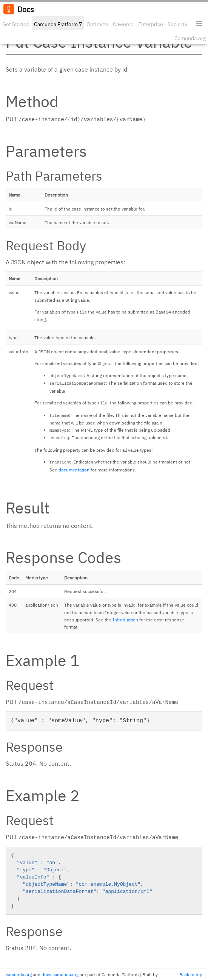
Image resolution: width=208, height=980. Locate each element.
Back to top (191, 975)
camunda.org (19, 975)
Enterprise (151, 24)
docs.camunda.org (60, 975)
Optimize (97, 24)
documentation (74, 470)
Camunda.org (190, 38)
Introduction (125, 620)
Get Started (16, 24)
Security (177, 24)
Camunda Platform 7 (58, 24)
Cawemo (123, 24)
